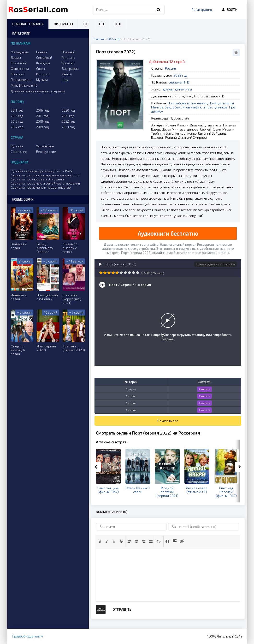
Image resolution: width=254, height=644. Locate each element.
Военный (68, 52)
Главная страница (28, 24)
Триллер (68, 63)
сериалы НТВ (179, 82)
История (43, 74)
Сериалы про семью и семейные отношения (45, 183)
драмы (168, 89)
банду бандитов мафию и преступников (196, 107)
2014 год (17, 127)
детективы (183, 89)
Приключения (21, 80)
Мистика (68, 58)
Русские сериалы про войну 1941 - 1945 (41, 171)
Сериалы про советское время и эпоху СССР (45, 175)
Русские (17, 146)
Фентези (18, 74)
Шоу (65, 80)
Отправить (122, 609)
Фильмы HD (63, 24)
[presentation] (100, 541)
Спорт (41, 69)
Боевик (42, 52)
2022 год (180, 75)
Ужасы (67, 74)
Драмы (16, 58)
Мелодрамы (20, 52)
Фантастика (20, 69)
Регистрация (202, 9)
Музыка (42, 80)
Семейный (44, 58)
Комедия (43, 63)
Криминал (18, 63)
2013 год (17, 121)
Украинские (45, 146)
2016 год (43, 110)
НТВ (118, 24)
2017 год (42, 116)
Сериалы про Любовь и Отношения (38, 179)
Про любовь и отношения (187, 103)
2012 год (17, 116)
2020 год (68, 110)
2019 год (43, 127)
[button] (100, 541)
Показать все (168, 421)
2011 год (17, 110)
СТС (102, 24)
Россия (170, 68)
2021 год (68, 116)
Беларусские (46, 152)
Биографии (70, 69)
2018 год (43, 121)
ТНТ (86, 24)
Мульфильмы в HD (24, 85)
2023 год (68, 127)
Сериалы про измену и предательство (41, 187)
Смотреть (204, 389)
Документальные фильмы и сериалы (38, 91)
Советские (19, 152)
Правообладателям (27, 636)
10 (138, 273)
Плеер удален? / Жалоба (216, 264)
